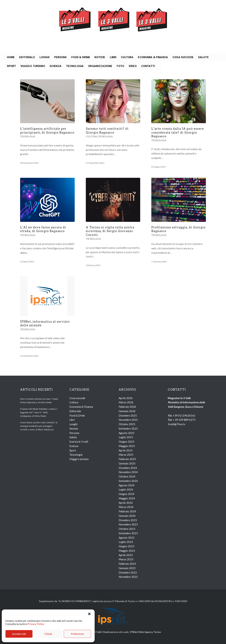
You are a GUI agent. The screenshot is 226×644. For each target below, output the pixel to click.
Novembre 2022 (128, 577)
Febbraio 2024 (127, 511)
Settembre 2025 (128, 429)
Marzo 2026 (126, 402)
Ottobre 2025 (127, 424)
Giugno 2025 (126, 442)
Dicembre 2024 (128, 468)
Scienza (74, 446)
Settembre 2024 (128, 481)
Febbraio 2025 (127, 459)
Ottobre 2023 (127, 529)
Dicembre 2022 (128, 572)
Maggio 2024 (127, 498)
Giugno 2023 (126, 546)
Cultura (91, 136)
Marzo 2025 (126, 455)
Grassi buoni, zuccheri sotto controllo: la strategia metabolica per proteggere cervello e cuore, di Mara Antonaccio (39, 426)
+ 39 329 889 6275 (184, 420)
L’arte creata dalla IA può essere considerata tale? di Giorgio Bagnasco (178, 132)
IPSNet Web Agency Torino (145, 632)
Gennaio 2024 (127, 516)
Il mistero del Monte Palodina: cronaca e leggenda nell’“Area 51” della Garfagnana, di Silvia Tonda (39, 412)
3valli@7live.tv (177, 424)
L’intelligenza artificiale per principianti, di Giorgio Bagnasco (47, 130)
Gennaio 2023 (127, 568)
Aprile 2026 (126, 398)
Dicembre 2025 (128, 415)
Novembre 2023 (128, 524)
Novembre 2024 (128, 472)
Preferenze (77, 634)
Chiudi (48, 634)
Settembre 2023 (128, 533)
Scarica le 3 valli (79, 442)
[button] (89, 614)
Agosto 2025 (127, 433)
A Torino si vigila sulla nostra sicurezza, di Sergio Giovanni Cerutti (110, 231)
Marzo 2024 (126, 507)
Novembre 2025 (128, 420)
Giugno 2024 (126, 494)
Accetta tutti (19, 634)
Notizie (74, 429)
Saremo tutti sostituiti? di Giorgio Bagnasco (107, 130)
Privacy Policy (36, 624)
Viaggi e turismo (79, 459)
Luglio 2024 (126, 489)
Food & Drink (77, 415)
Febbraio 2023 (127, 564)
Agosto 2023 (127, 538)
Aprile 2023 (126, 555)
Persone (74, 433)
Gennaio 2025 (127, 463)
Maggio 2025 (127, 446)
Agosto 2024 (127, 485)
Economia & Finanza (81, 407)
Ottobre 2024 (127, 476)
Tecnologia (28, 136)
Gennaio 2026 (127, 411)
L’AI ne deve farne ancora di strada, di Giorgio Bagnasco (43, 229)
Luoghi (73, 424)
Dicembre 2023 (128, 520)
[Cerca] (159, 66)
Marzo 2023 (126, 559)
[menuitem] (11, 57)
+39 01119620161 (184, 415)
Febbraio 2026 (127, 407)
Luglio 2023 (126, 542)
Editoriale (75, 411)
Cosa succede (77, 398)
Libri (72, 420)
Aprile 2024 (126, 503)
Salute (73, 437)
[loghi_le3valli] (113, 26)
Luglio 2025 (126, 437)
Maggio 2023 (127, 551)
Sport (73, 450)
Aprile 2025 (126, 450)
